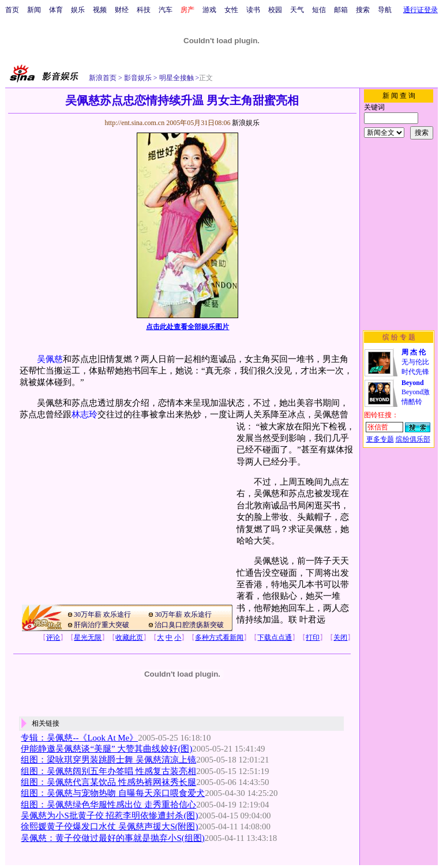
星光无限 (88, 637)
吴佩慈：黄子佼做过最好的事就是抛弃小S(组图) (112, 838)
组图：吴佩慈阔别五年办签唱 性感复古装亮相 (108, 771)
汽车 (166, 10)
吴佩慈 (50, 359)
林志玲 (85, 414)
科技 (144, 10)
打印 (313, 637)
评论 (53, 637)
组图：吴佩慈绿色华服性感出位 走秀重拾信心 (108, 805)
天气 (297, 10)
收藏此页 (129, 637)
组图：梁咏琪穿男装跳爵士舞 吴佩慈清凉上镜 (108, 760)
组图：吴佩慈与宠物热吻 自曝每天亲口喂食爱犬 (113, 793)
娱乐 (78, 10)
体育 (56, 10)
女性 (231, 10)
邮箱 (341, 10)
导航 (385, 10)
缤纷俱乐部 (413, 439)
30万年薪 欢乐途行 (102, 614)
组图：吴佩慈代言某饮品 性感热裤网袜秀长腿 (108, 782)
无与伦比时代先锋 (415, 362)
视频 (100, 10)
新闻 (34, 10)
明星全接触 (176, 78)
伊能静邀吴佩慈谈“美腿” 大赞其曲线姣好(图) (106, 749)
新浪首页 (103, 78)
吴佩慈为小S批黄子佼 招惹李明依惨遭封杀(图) (109, 816)
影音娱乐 (138, 78)
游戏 (209, 10)
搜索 (363, 10)
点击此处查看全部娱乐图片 (187, 327)
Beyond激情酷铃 (416, 392)
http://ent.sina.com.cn (135, 123)
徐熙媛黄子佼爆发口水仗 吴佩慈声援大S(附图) (109, 827)
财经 (122, 10)
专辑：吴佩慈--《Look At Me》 (79, 738)
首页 (12, 10)
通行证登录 (421, 10)
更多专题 (380, 439)
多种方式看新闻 (219, 637)
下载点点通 (275, 637)
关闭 (340, 637)
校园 (275, 10)
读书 (253, 10)
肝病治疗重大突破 (102, 625)
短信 (319, 10)
